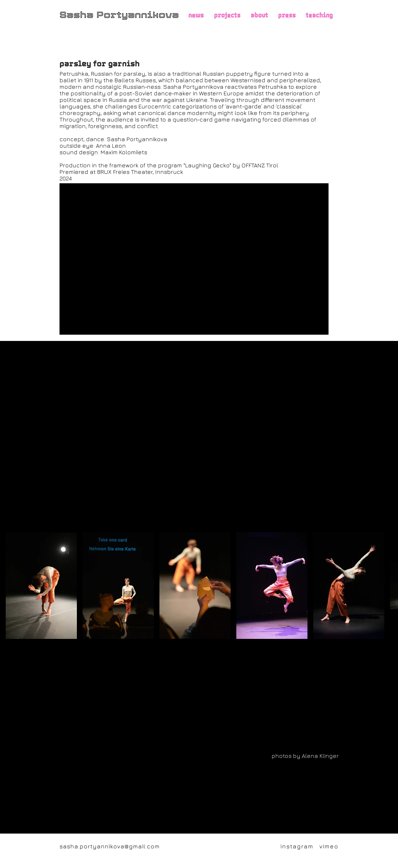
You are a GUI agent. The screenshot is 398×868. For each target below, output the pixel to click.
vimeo (329, 846)
